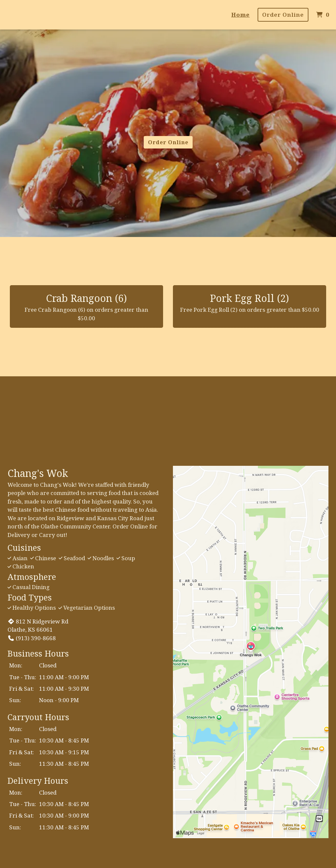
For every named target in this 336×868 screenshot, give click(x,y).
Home (241, 15)
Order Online (283, 15)
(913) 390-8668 (32, 638)
